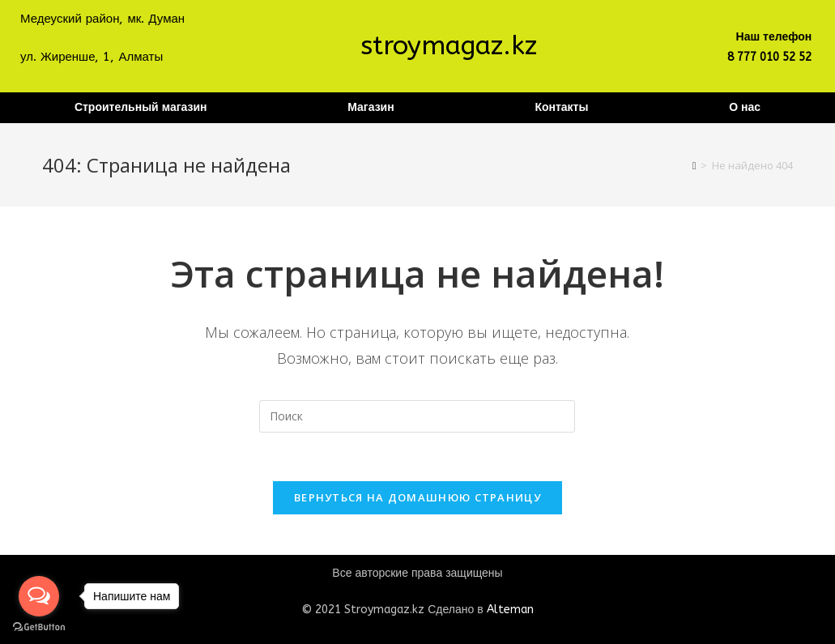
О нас (745, 107)
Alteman (510, 610)
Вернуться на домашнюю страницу (417, 497)
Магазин (371, 107)
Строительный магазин (141, 107)
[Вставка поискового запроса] (417, 416)
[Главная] (694, 165)
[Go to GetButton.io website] (39, 627)
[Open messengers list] (39, 596)
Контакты (561, 107)
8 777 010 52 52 (769, 57)
